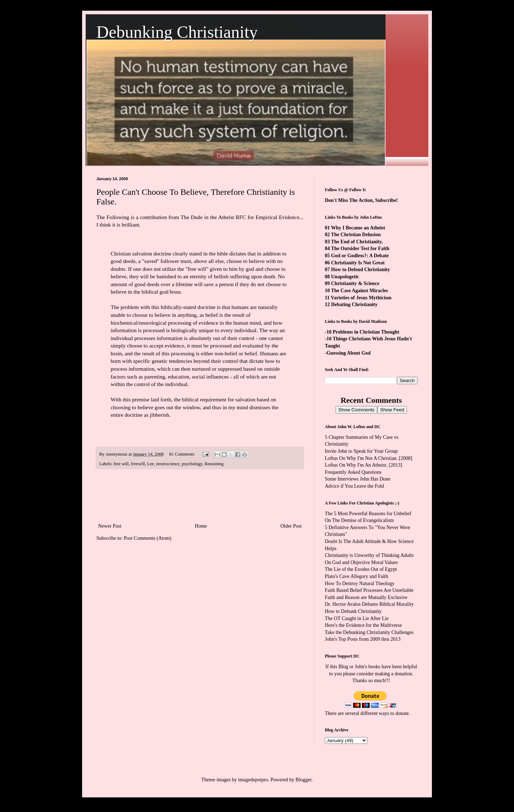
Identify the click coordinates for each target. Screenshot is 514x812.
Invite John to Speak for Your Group (361, 451)
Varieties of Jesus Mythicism (361, 298)
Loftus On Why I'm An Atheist (356, 465)
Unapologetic (345, 277)
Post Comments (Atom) (148, 538)
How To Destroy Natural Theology (360, 583)
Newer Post (110, 526)
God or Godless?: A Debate (360, 256)
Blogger (303, 780)
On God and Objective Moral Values (361, 562)
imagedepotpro (253, 780)
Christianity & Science (355, 283)
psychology (192, 464)
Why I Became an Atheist (358, 228)
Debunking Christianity (177, 32)
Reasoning (214, 464)
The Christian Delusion (356, 235)
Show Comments (356, 410)
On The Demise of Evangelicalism (359, 520)
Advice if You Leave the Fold (354, 486)
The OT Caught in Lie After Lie (357, 618)
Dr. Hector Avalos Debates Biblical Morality (369, 604)
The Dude (192, 217)
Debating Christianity (354, 304)
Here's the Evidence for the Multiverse (363, 625)
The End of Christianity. (357, 242)
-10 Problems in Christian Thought (362, 332)
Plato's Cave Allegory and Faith (357, 576)
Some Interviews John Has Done (358, 479)
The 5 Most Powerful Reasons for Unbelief (368, 514)
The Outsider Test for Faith (360, 248)
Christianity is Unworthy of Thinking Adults (369, 555)
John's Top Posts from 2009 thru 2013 (363, 639)
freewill (138, 464)
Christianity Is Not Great (358, 263)
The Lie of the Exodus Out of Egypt (361, 569)
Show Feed (392, 410)
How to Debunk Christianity (353, 611)
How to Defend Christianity (361, 270)
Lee (150, 464)
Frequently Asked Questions (353, 472)
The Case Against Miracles (359, 291)
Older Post (291, 526)
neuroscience (168, 464)
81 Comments (182, 454)
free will (121, 464)
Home (201, 526)
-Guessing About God (348, 353)
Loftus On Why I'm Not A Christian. (361, 458)
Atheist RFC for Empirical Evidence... (261, 217)
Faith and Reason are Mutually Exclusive (366, 597)
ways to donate (394, 713)
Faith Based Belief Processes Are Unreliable (369, 590)
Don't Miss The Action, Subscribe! (361, 200)
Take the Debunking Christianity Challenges (369, 632)
